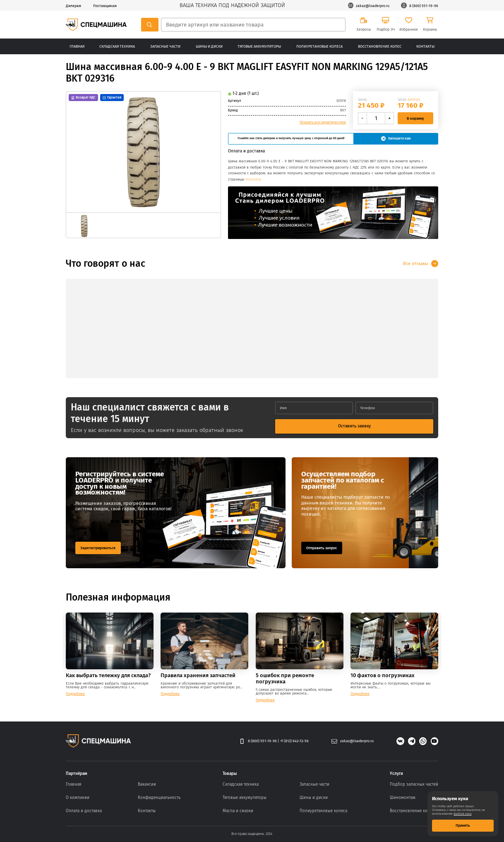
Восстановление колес (380, 46)
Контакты (425, 46)
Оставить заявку (354, 426)
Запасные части (165, 46)
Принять (463, 825)
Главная (77, 46)
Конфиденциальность (159, 797)
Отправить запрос (322, 548)
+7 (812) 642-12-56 (294, 741)
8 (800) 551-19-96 (419, 5)
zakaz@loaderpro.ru (369, 5)
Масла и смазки (238, 811)
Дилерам (73, 6)
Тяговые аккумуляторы (259, 46)
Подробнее (75, 694)
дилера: (414, 99)
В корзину (415, 118)
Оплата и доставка (84, 811)
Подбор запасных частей (414, 784)
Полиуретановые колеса (319, 46)
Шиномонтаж (403, 797)
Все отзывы (415, 263)
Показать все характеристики (323, 122)
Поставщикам (105, 6)
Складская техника (117, 46)
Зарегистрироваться (98, 548)
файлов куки (462, 814)
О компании (78, 797)
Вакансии (147, 784)
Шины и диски (209, 46)
